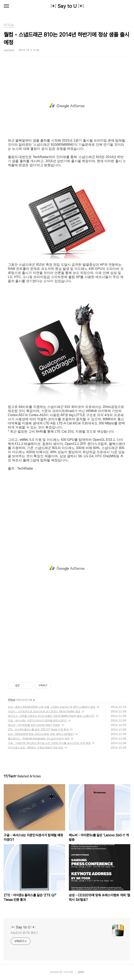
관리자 (81, 972)
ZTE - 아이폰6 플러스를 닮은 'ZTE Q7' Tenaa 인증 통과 (38, 730)
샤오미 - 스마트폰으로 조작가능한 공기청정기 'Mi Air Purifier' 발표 (44, 711)
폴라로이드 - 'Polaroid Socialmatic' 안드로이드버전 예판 (39, 739)
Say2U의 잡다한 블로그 (24, 933)
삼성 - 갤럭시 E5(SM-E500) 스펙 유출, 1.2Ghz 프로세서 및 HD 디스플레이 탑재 (52, 707)
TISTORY (68, 972)
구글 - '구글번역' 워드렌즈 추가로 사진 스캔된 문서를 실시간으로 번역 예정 (49, 743)
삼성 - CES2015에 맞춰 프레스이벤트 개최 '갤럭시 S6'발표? (41, 734)
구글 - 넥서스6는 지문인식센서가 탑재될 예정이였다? (37, 720)
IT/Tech (12, 700)
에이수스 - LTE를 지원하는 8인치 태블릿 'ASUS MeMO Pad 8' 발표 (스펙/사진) (51, 716)
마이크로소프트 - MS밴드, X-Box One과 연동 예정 (36, 748)
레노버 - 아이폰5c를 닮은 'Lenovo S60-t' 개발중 (34, 725)
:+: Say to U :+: (67, 6)
